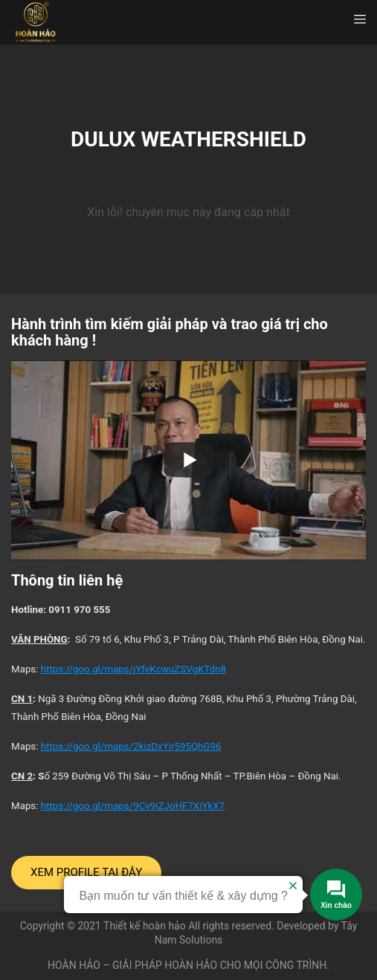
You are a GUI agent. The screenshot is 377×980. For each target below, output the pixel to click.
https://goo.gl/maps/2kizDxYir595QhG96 (131, 746)
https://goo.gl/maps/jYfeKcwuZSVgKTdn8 (133, 669)
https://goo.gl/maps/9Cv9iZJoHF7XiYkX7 (133, 806)
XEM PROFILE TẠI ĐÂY (86, 872)
